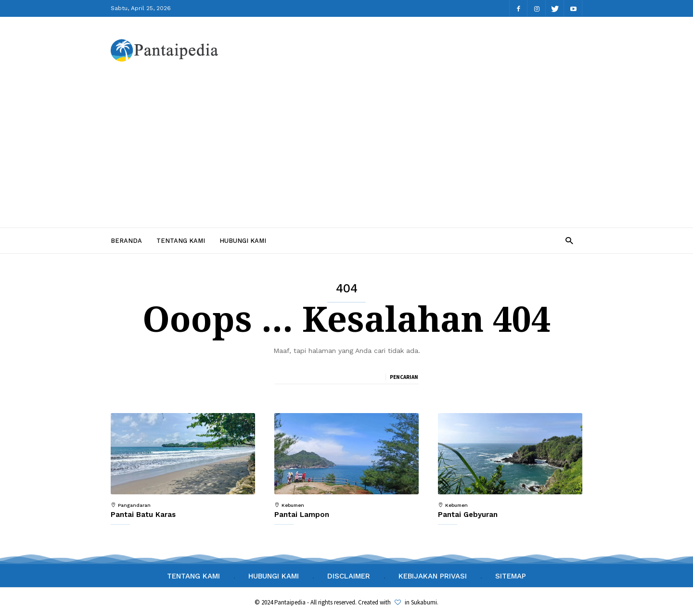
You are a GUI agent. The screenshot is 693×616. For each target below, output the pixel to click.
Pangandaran (134, 505)
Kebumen (293, 505)
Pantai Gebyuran (468, 515)
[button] (569, 240)
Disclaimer (349, 576)
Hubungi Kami (243, 241)
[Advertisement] (346, 144)
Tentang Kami (181, 241)
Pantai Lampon (302, 515)
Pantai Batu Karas (143, 515)
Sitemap (511, 576)
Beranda (126, 241)
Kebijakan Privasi (433, 576)
